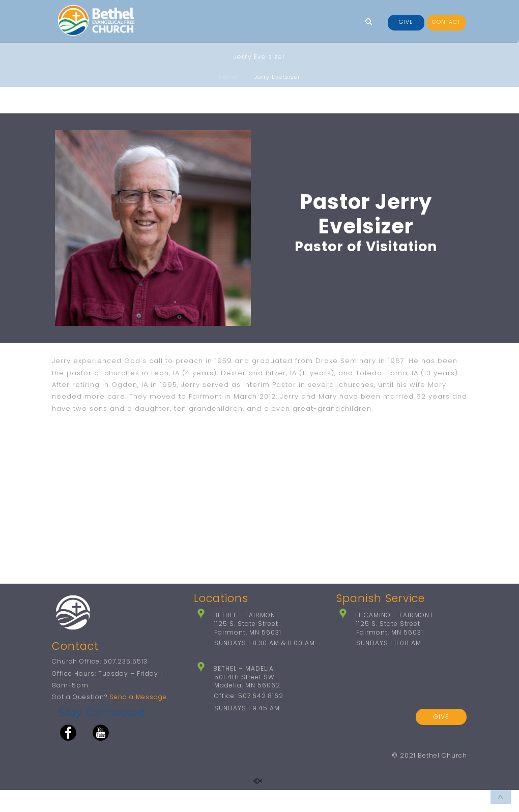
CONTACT (446, 22)
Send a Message (138, 719)
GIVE (406, 22)
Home (228, 77)
